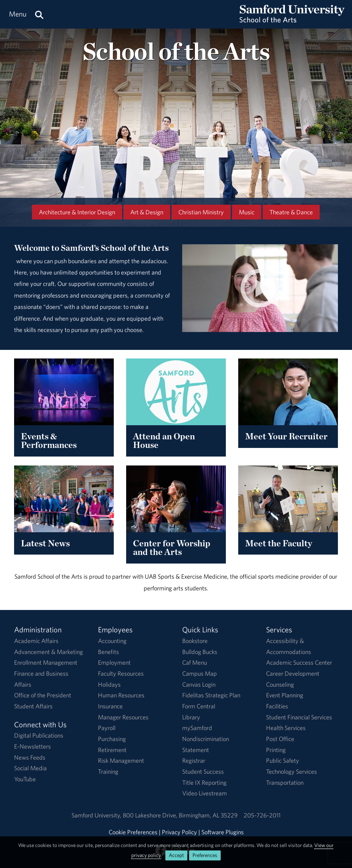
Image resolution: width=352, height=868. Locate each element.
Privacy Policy (179, 832)
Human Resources (121, 695)
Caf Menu (195, 662)
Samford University (97, 815)
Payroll (107, 728)
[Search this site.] (39, 14)
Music (247, 212)
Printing (276, 750)
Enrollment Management (46, 662)
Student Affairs (33, 706)
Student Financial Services (299, 717)
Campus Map (200, 673)
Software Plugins (223, 832)
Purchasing (112, 739)
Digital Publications (39, 735)
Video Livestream (205, 793)
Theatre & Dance (291, 212)
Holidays (109, 684)
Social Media (30, 768)
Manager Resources (123, 717)
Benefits (108, 652)
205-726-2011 (262, 815)
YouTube (25, 779)
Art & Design (147, 212)
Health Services (286, 728)
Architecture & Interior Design (77, 212)
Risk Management (121, 760)
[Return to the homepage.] (292, 21)
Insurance (110, 706)
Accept (176, 855)
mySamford (197, 728)
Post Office (280, 739)
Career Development (293, 673)
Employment (114, 662)
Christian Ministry (201, 212)
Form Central (199, 706)
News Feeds (30, 757)
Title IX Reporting (204, 783)
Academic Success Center (299, 662)
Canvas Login (199, 684)
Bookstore (195, 641)
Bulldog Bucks (200, 652)
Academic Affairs (36, 641)
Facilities (277, 706)
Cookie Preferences (133, 832)
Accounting (112, 641)
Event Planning (285, 695)
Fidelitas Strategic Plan (211, 695)
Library (191, 717)
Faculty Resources (121, 673)
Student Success (203, 771)
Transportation (285, 783)
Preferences (205, 855)
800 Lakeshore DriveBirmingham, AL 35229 (180, 815)
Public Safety (283, 760)
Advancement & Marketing (48, 652)
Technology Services (291, 771)
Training (108, 771)
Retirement (112, 750)
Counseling (280, 684)
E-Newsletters (32, 746)
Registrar (194, 760)
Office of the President (43, 695)
